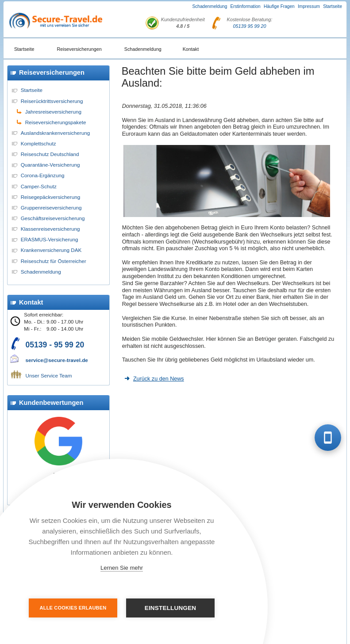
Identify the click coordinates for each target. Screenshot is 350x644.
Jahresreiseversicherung (53, 112)
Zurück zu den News (159, 379)
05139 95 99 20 (250, 26)
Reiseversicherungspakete (56, 122)
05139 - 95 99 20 (55, 345)
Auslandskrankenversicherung (56, 133)
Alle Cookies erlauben (73, 608)
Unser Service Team (49, 375)
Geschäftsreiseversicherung (53, 218)
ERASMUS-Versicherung (50, 239)
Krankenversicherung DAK (51, 250)
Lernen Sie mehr (122, 568)
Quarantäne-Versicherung (50, 165)
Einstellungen (171, 608)
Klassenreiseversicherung (50, 229)
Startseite (333, 6)
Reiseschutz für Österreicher (54, 261)
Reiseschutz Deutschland (50, 154)
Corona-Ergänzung (43, 175)
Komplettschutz (38, 143)
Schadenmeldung (210, 6)
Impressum (309, 6)
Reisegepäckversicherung (50, 197)
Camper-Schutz (39, 186)
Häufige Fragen (279, 6)
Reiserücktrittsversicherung (52, 101)
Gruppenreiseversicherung (51, 208)
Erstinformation (246, 6)
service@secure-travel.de (57, 360)
